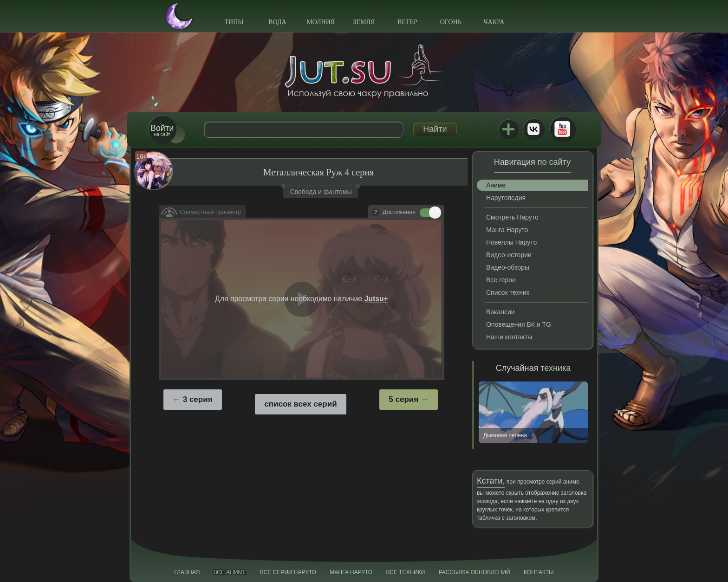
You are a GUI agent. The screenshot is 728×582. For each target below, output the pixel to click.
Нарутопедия (506, 198)
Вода (277, 22)
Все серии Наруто (288, 572)
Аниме (496, 185)
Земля (364, 22)
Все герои (501, 280)
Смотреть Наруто (512, 217)
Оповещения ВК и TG (519, 324)
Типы (234, 22)
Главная (187, 572)
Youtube (562, 129)
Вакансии (500, 312)
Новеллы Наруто (511, 242)
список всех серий (300, 404)
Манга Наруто (507, 230)
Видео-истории (509, 255)
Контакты (539, 572)
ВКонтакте (533, 129)
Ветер (407, 22)
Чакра (494, 22)
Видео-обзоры (508, 267)
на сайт (162, 130)
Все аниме (230, 572)
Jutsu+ (508, 129)
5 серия (403, 399)
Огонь (451, 22)
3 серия (198, 399)
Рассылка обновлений (474, 572)
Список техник (508, 292)
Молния (321, 22)
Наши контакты (509, 337)
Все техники (405, 572)
